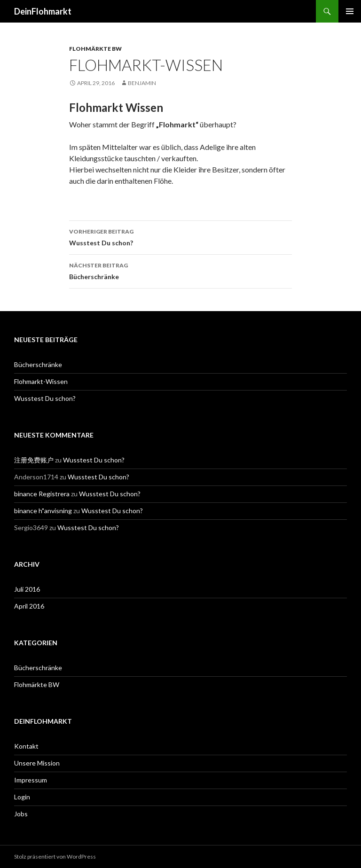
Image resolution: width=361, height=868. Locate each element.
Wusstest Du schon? (180, 236)
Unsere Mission (37, 763)
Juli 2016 (27, 589)
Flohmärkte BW (95, 49)
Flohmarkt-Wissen (41, 381)
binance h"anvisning (43, 511)
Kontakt (26, 746)
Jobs (21, 814)
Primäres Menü (350, 11)
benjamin (142, 83)
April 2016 (29, 606)
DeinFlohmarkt (43, 11)
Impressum (31, 780)
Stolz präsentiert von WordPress (55, 856)
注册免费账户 (34, 460)
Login (22, 797)
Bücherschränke (180, 270)
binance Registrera (42, 494)
